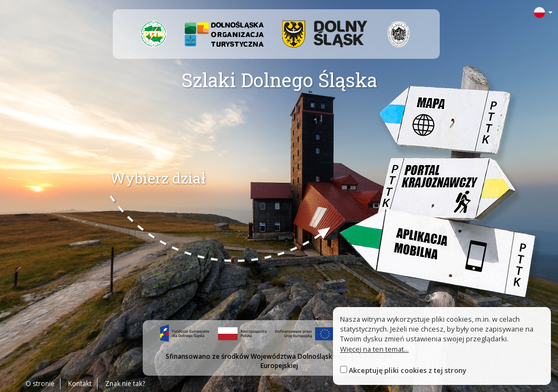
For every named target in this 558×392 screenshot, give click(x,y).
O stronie (40, 384)
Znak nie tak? (125, 384)
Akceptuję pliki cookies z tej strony (408, 370)
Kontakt (80, 384)
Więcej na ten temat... (374, 349)
